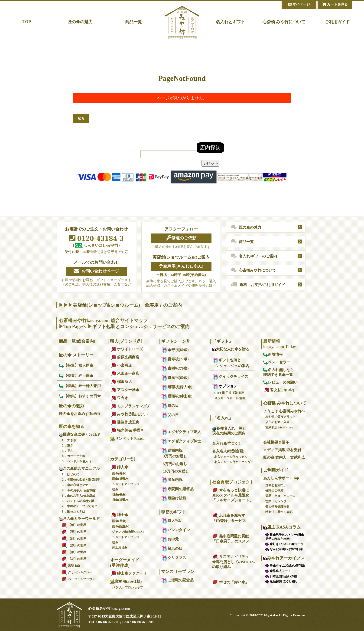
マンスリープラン (178, 572)
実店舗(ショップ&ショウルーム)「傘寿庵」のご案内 (127, 305)
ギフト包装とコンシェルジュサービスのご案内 (141, 326)
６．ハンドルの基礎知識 (78, 501)
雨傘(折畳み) (121, 479)
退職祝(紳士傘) (177, 396)
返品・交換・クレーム (280, 496)
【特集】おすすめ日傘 (80, 396)
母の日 (170, 406)
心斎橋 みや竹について (284, 22)
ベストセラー (277, 362)
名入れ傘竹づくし (227, 443)
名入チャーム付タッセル (231, 457)
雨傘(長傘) (119, 473)
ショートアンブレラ (126, 484)
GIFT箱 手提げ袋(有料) (230, 393)
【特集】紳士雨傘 (76, 376)
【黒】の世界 (74, 552)
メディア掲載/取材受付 (282, 450)
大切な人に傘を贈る (231, 349)
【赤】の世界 (74, 545)
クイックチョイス (230, 376)
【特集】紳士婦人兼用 (80, 386)
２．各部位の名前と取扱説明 (81, 480)
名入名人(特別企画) (228, 451)
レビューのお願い (280, 382)
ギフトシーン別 (176, 341)
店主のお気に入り (277, 422)
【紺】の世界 (74, 539)
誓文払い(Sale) (279, 390)
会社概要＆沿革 (276, 442)
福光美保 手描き (127, 430)
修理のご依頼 (181, 238)
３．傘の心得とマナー (76, 485)
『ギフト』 (223, 341)
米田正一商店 (125, 373)
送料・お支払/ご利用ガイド (258, 285)
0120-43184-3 (96, 238)
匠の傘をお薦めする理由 (79, 414)
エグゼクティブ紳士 (181, 441)
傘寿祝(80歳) (175, 350)
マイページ (299, 4)
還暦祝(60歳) (175, 378)
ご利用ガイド (337, 22)
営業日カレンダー (277, 501)
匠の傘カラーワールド (79, 519)
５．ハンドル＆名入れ (76, 461)
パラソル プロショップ (128, 587)
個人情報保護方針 (277, 507)
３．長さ (67, 451)
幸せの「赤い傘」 (231, 582)
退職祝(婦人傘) (177, 387)
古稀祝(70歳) (175, 368)
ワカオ (119, 398)
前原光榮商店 (125, 357)
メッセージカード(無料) (230, 398)
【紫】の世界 (74, 525)
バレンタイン (175, 530)
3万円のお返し (175, 456)
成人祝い (172, 521)
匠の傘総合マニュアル (79, 468)
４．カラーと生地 (73, 456)
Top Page (73, 326)
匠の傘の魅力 (80, 22)
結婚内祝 (172, 450)
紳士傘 (119, 515)
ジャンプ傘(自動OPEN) (128, 532)
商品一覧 (133, 22)
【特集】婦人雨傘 (76, 365)
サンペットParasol (128, 439)
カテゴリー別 (123, 459)
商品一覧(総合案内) (77, 341)
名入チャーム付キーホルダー (234, 462)
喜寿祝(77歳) (175, 359)
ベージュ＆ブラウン (78, 579)
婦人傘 (119, 467)
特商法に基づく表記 (279, 512)
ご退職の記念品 (177, 580)
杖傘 (115, 489)
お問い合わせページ (96, 271)
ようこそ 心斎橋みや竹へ (284, 411)
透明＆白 (71, 566)
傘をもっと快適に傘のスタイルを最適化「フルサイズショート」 (233, 495)
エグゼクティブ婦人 (181, 432)
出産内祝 (172, 480)
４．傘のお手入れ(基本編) (79, 490)
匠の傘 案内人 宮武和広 (284, 457)
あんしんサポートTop (281, 478)
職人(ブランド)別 (126, 341)
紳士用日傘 (120, 547)
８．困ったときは (73, 511)
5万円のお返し (175, 464)
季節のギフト (174, 512)
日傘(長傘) (119, 495)
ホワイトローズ (127, 349)
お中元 (170, 539)
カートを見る (335, 4)
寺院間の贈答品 (177, 489)
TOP (27, 22)
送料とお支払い (276, 485)
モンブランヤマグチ (130, 406)
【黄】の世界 (74, 532)
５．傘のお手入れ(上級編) (79, 496)
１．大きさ (69, 440)
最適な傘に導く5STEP (79, 434)
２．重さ (67, 445)
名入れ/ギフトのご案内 (254, 256)
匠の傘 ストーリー (76, 355)
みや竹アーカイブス (284, 558)
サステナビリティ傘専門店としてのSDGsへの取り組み (233, 562)
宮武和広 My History (279, 427)
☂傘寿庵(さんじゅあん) (181, 266)
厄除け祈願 (174, 498)
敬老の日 (172, 548)
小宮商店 (121, 365)
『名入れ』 (223, 418)
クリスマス (174, 558)
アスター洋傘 (125, 390)
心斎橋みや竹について (253, 270)
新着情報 (273, 354)
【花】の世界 (74, 559)
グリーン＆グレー (77, 572)
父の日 (170, 415)
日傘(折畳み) (121, 500)
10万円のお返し (176, 471)
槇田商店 (121, 382)
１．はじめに (70, 474)
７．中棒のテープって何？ (79, 506)
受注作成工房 (125, 422)
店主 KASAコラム (282, 527)
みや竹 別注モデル (129, 414)
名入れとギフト (231, 22)
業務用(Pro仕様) (126, 581)
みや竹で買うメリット (280, 417)
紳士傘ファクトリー (130, 573)
